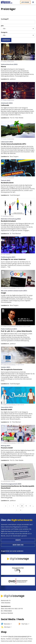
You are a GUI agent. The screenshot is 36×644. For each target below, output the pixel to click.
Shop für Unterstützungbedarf (18, 636)
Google (4, 293)
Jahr (2, 26)
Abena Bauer (6, 216)
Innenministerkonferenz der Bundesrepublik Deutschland (18, 487)
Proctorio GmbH (7, 448)
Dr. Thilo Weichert (15, 234)
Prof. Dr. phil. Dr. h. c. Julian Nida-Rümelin (16, 331)
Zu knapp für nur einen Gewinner (13, 259)
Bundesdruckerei (7, 183)
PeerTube (25, 624)
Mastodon (7, 624)
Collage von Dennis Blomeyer (9, 288)
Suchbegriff (5, 19)
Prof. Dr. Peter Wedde (17, 118)
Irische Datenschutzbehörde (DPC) (14, 144)
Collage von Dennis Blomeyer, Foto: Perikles (13, 326)
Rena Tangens (14, 156)
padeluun (13, 79)
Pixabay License (11, 61)
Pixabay (5, 61)
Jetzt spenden (25, 2)
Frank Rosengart (15, 195)
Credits (18, 540)
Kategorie (4, 32)
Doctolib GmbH (7, 410)
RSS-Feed (7, 627)
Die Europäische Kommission (12, 370)
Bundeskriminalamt (8, 221)
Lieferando (5, 105)
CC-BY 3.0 (25, 326)
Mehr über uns (18, 545)
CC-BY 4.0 (11, 216)
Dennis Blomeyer (7, 481)
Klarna (3, 67)
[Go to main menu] (33, 2)
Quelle (29, 326)
